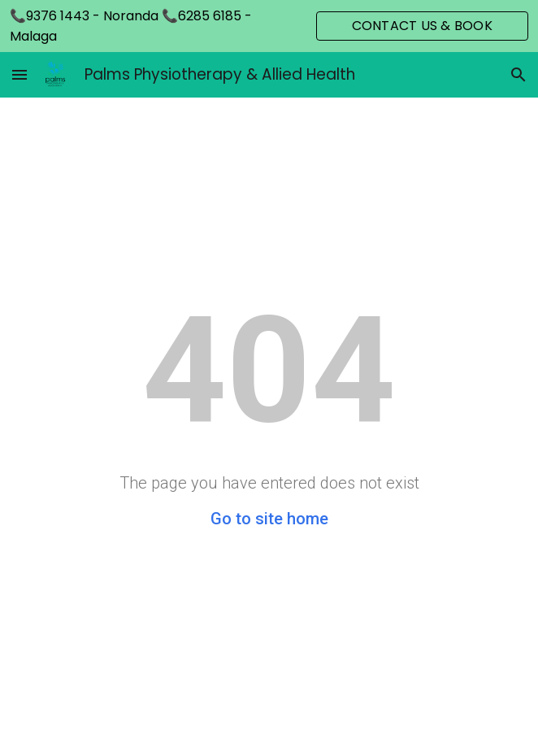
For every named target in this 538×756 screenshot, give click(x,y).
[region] (269, 26)
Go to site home (269, 519)
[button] (20, 74)
